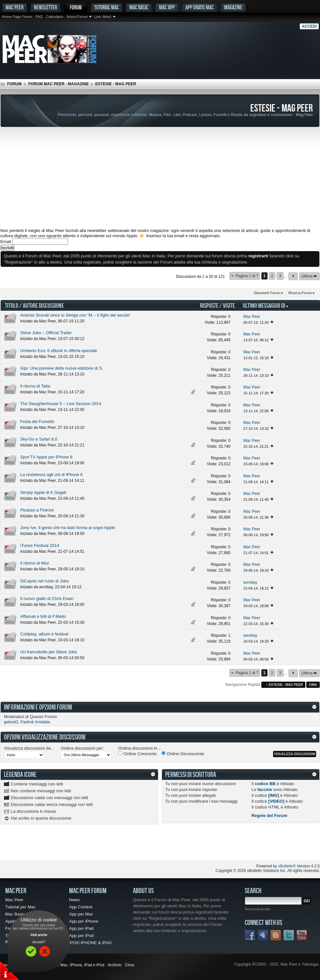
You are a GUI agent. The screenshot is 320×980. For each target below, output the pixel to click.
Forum (76, 7)
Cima (313, 685)
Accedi (309, 26)
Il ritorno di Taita (35, 386)
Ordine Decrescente (183, 754)
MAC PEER (15, 7)
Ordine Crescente (137, 754)
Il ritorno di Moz (35, 563)
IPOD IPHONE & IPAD (90, 943)
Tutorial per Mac (20, 907)
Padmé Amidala (35, 722)
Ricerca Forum (300, 293)
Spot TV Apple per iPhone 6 (46, 457)
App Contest (81, 907)
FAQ (39, 17)
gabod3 (11, 722)
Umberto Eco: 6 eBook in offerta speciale (59, 351)
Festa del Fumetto (37, 422)
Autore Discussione (43, 305)
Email (6, 242)
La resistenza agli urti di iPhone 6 (51, 475)
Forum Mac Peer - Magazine (58, 84)
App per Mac (81, 914)
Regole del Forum (269, 816)
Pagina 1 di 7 (247, 276)
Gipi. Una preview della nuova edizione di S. (62, 368)
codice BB (265, 784)
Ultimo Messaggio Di (266, 305)
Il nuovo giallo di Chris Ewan (47, 599)
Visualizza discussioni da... (29, 748)
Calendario (55, 17)
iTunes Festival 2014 (40, 545)
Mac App (167, 7)
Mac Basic (139, 7)
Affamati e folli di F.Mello (43, 616)
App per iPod (81, 936)
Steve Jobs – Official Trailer (46, 333)
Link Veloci (103, 17)
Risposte (209, 305)
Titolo (12, 305)
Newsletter (45, 7)
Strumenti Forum (267, 293)
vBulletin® (287, 866)
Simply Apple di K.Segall (43, 492)
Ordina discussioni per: (82, 748)
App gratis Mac (200, 7)
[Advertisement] (160, 178)
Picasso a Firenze (37, 510)
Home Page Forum (17, 17)
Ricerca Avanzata (257, 909)
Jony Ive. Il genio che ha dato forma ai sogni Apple (68, 528)
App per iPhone (84, 921)
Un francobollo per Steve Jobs (49, 652)
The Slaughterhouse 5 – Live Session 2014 (61, 404)
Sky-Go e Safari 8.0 (39, 439)
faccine (265, 789)
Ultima (309, 276)
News (74, 900)
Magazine (233, 7)
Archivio (115, 965)
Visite (229, 305)
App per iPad (81, 928)
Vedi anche (39, 935)
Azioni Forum (77, 17)
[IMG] (274, 795)
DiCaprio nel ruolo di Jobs (44, 581)
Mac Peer (47, 321)
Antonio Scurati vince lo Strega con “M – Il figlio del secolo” (75, 315)
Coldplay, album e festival (44, 634)
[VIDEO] (276, 801)
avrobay (46, 587)
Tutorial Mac (107, 7)
